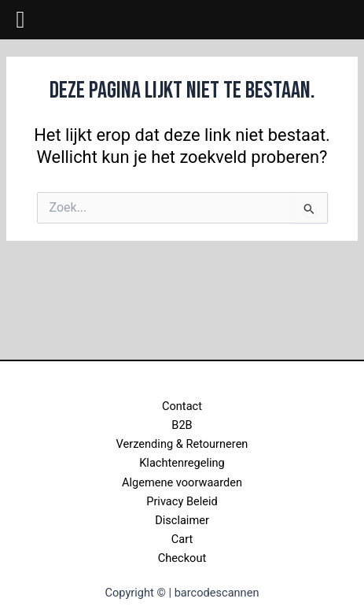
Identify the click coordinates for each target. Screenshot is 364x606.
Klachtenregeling (182, 463)
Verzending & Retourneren (182, 444)
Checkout (182, 558)
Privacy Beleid (182, 501)
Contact (182, 406)
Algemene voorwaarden (182, 482)
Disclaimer (182, 520)
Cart (182, 539)
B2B (182, 425)
